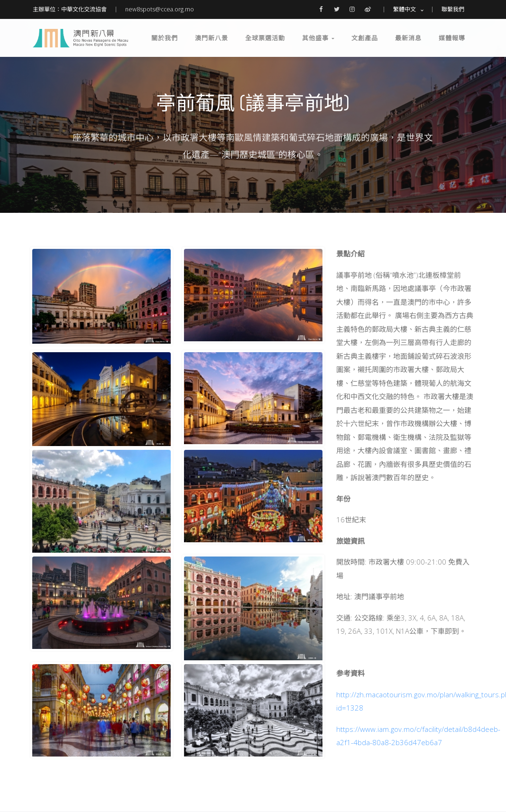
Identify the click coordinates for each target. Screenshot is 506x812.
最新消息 (408, 38)
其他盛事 (318, 38)
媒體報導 (452, 38)
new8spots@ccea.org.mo (160, 9)
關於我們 (165, 38)
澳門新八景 (212, 38)
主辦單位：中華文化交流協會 (70, 9)
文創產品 (365, 38)
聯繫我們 (453, 9)
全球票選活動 (265, 38)
